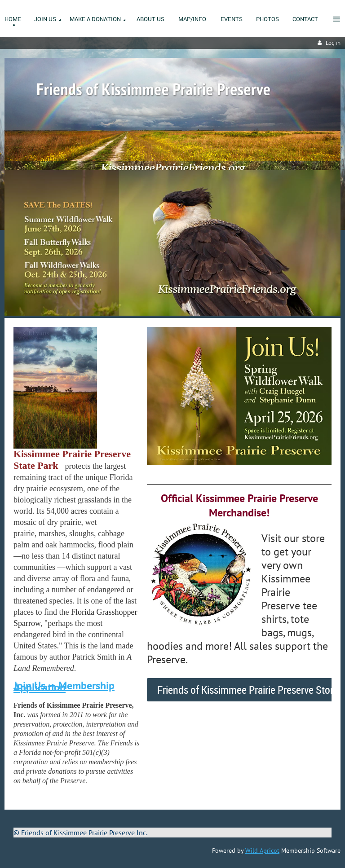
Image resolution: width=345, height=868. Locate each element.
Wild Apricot (262, 850)
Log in (333, 43)
